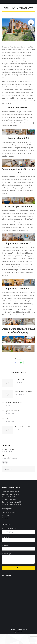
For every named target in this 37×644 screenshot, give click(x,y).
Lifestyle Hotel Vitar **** (14, 403)
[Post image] (7, 383)
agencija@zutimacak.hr (9, 458)
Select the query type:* (9, 529)
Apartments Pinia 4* (12, 411)
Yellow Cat (8, 469)
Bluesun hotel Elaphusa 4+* (24, 391)
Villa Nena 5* (10, 419)
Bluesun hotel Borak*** (22, 427)
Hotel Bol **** (20, 380)
